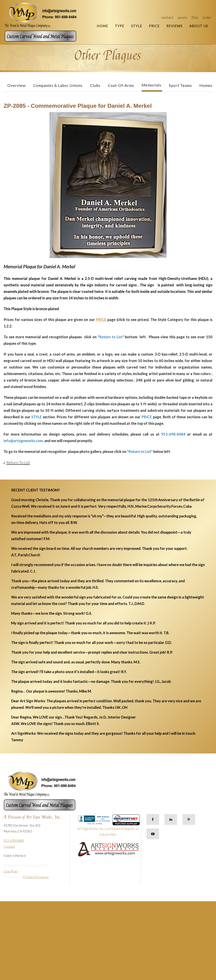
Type (120, 26)
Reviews (174, 26)
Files (195, 17)
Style (137, 26)
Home (102, 26)
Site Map (11, 871)
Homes (206, 85)
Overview (16, 85)
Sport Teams (180, 85)
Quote (183, 17)
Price (154, 26)
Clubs (95, 85)
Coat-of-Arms (121, 85)
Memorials (151, 85)
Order (207, 17)
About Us (199, 26)
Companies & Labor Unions (58, 85)
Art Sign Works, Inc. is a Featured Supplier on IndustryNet (108, 827)
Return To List (18, 463)
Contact (167, 17)
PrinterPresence (36, 877)
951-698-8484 (14, 841)
